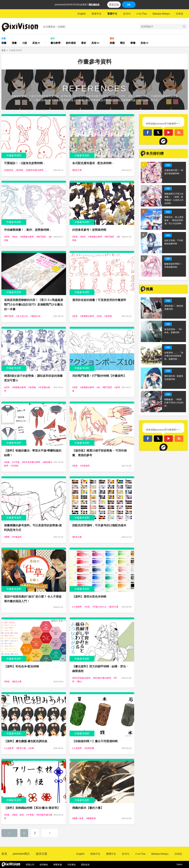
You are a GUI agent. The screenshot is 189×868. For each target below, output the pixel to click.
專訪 (122, 43)
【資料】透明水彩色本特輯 (89, 597)
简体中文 (97, 14)
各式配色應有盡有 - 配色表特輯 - (93, 163)
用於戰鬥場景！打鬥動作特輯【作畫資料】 (99, 376)
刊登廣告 (72, 865)
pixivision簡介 (22, 854)
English (82, 14)
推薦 (112, 43)
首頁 (4, 50)
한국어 (127, 14)
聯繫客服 (58, 865)
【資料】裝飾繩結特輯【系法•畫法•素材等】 (32, 808)
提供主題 (42, 854)
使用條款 (44, 865)
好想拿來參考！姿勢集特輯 (89, 230)
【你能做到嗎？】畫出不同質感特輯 (95, 741)
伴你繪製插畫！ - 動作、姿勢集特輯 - (28, 230)
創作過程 (71, 43)
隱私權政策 (94, 5)
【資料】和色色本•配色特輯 (22, 666)
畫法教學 (56, 43)
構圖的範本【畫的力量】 (88, 808)
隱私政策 (85, 865)
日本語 (179, 14)
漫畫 (14, 43)
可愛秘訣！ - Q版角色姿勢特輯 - (24, 163)
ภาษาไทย (142, 14)
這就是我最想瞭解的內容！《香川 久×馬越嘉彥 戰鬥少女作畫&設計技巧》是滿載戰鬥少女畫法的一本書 (34, 305)
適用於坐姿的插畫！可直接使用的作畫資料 (99, 300)
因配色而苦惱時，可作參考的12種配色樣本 (99, 525)
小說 (24, 43)
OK (129, 5)
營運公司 (30, 865)
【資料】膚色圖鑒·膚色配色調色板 (26, 741)
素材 (84, 43)
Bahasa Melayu (161, 14)
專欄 (133, 43)
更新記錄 (114, 5)
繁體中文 (112, 14)
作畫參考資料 (16, 50)
